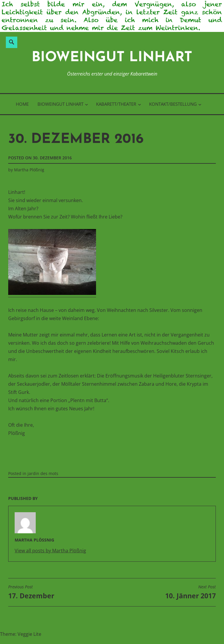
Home (22, 104)
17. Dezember (31, 592)
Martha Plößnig (29, 170)
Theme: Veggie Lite (21, 634)
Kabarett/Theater (116, 104)
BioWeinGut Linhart (112, 58)
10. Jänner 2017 (190, 592)
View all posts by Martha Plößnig (50, 551)
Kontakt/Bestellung (173, 104)
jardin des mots (43, 473)
